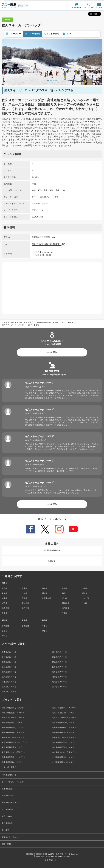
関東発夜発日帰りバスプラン (64, 708)
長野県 (71, 322)
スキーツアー (9, 34)
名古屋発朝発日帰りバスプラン (15, 742)
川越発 (25, 593)
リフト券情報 (47, 34)
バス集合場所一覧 (9, 775)
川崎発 (45, 593)
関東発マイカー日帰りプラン (64, 718)
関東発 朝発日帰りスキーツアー (50, 322)
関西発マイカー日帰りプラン (64, 737)
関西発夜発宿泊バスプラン (13, 732)
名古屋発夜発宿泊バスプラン (64, 747)
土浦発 (85, 603)
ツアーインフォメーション (13, 782)
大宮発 (25, 588)
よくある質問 (7, 809)
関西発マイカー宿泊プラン (13, 737)
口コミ (63, 34)
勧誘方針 (52, 561)
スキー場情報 (28, 34)
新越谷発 (25, 603)
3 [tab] (54, 81)
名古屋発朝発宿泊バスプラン (14, 747)
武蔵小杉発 (47, 598)
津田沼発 (66, 608)
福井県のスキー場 (9, 677)
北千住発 (5, 608)
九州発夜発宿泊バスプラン (63, 762)
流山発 (65, 598)
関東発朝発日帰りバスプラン (14, 708)
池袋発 (5, 598)
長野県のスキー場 (59, 667)
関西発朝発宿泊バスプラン (63, 732)
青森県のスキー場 (9, 652)
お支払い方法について (11, 796)
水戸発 (85, 588)
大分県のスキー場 (59, 687)
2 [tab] (51, 81)
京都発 (5, 631)
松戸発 (65, 588)
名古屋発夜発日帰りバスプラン (65, 742)
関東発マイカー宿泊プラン (13, 718)
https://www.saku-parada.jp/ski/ (47, 244)
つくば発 (86, 598)
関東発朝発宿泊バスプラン (13, 713)
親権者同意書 (7, 789)
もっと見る (52, 352)
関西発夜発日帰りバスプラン (64, 728)
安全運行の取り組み (10, 802)
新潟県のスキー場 (9, 672)
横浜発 (45, 588)
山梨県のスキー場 (9, 667)
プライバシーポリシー (11, 837)
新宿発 (5, 588)
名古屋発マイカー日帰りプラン (65, 752)
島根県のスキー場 (59, 682)
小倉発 (45, 626)
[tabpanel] (52, 62)
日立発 (85, 593)
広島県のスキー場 (9, 687)
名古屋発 (25, 626)
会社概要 (5, 830)
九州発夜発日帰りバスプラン (64, 757)
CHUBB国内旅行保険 (52, 550)
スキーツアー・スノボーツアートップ (17, 322)
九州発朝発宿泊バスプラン (13, 762)
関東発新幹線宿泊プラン (12, 723)
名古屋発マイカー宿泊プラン (14, 752)
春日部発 (25, 608)
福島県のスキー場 (59, 657)
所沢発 (25, 598)
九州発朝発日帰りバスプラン (14, 757)
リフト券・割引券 (9, 767)
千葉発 (65, 613)
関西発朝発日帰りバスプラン (14, 728)
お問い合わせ (7, 816)
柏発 (64, 593)
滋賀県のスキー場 (59, 677)
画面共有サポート (52, 860)
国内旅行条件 (7, 823)
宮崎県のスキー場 (9, 692)
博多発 (45, 631)
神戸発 (5, 636)
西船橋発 (66, 603)
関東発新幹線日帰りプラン (63, 723)
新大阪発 (5, 626)
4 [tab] (56, 81)
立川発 (5, 613)
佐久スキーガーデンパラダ (13, 325)
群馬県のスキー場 (59, 662)
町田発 (5, 603)
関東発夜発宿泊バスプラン (63, 713)
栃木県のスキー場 (9, 662)
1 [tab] (48, 81)
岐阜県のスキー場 (59, 672)
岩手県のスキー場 (59, 652)
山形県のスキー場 (9, 657)
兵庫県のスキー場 (9, 682)
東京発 (5, 593)
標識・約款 (6, 844)
